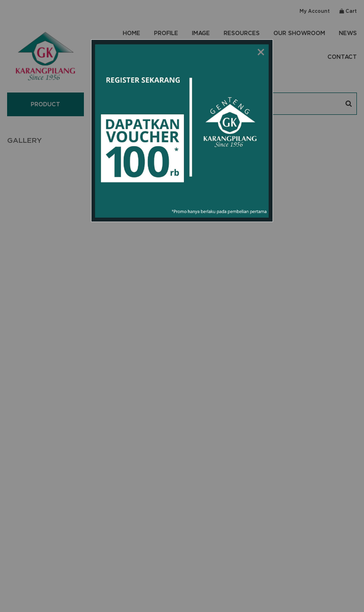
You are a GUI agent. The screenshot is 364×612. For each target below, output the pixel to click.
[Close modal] (261, 51)
